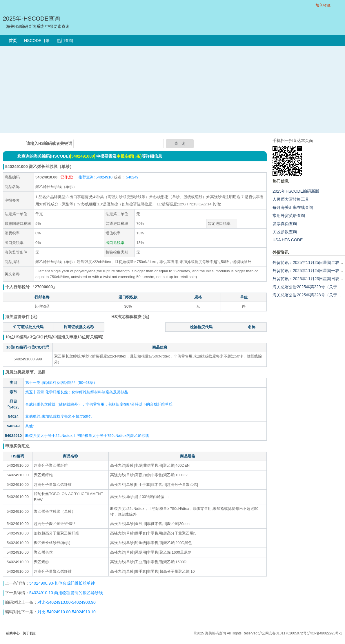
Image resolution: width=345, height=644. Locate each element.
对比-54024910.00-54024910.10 (67, 612)
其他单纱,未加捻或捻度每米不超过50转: (59, 416)
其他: (30, 426)
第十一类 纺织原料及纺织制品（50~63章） (61, 383)
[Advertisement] (173, 90)
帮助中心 (13, 633)
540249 (132, 177)
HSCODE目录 (37, 41)
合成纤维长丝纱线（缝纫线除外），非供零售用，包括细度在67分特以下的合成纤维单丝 (99, 404)
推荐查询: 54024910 (96, 177)
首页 (13, 41)
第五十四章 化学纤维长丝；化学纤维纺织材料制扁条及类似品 (77, 392)
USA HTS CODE (288, 240)
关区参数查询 (285, 232)
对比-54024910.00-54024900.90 (67, 602)
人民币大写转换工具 (291, 199)
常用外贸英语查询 (289, 216)
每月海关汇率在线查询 (293, 207)
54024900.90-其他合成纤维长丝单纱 (63, 583)
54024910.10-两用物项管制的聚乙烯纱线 (66, 593)
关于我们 (30, 633)
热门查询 (65, 41)
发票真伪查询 (285, 224)
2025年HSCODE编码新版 (296, 191)
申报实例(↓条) (129, 156)
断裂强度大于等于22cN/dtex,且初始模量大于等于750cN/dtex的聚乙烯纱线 (87, 436)
